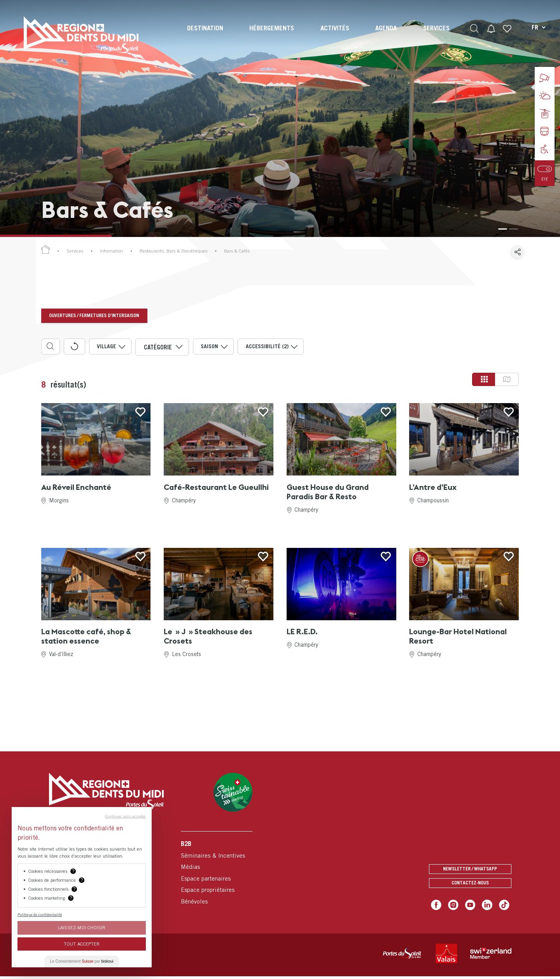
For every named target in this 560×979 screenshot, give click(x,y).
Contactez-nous (470, 885)
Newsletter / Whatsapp (470, 868)
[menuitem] (204, 35)
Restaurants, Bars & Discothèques (173, 251)
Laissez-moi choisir (82, 927)
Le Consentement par (82, 961)
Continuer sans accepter (125, 816)
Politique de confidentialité (40, 914)
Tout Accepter (82, 944)
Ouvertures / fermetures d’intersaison (97, 315)
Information (111, 251)
